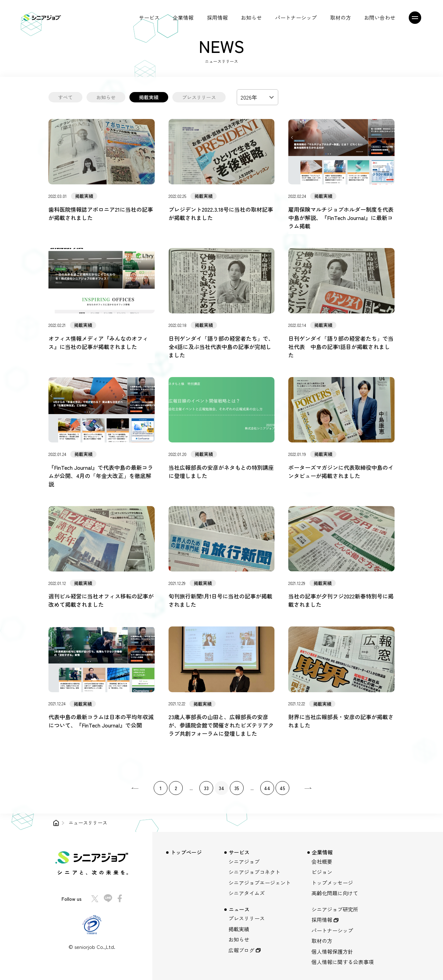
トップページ (186, 852)
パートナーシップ (296, 17)
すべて (65, 97)
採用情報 (217, 17)
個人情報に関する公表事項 (343, 962)
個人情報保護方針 (332, 951)
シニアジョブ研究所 (335, 909)
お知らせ (251, 17)
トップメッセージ (332, 883)
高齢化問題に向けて (335, 893)
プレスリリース (199, 97)
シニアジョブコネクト (254, 872)
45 (282, 788)
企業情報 (183, 17)
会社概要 (322, 862)
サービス (149, 17)
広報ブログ (241, 950)
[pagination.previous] (135, 788)
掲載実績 (149, 97)
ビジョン (322, 872)
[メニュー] (417, 18)
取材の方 (341, 17)
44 (267, 788)
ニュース (239, 909)
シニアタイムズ (247, 893)
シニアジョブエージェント (260, 883)
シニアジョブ (244, 862)
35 (237, 788)
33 (206, 788)
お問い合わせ (380, 17)
